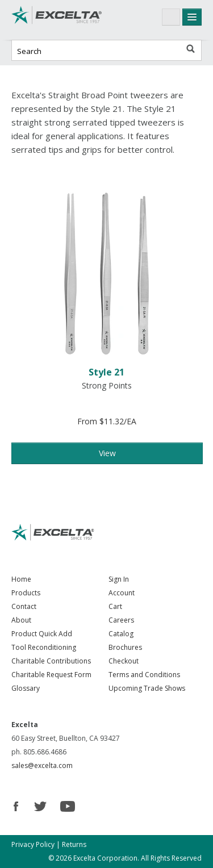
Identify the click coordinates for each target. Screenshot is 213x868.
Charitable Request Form (51, 675)
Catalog (121, 634)
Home (21, 579)
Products (26, 593)
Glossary (26, 688)
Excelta (57, 20)
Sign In (119, 579)
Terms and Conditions (144, 675)
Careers (121, 620)
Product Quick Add (42, 634)
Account (122, 593)
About (21, 620)
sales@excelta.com (42, 765)
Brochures (125, 647)
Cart (115, 606)
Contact (24, 606)
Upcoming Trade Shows (147, 688)
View (107, 453)
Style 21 (106, 372)
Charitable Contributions (51, 661)
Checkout (124, 661)
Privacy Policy (33, 844)
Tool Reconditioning (44, 647)
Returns (74, 844)
